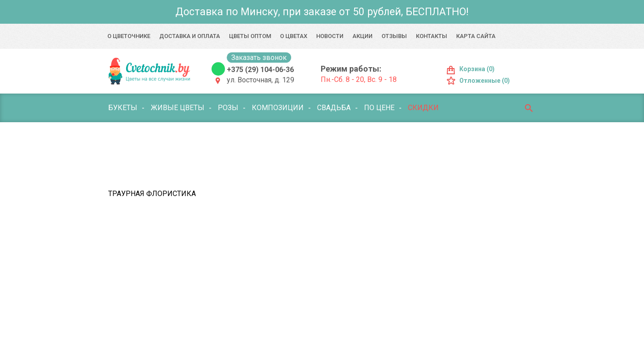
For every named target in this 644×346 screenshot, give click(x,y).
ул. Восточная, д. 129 (261, 80)
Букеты (123, 108)
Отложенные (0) (485, 81)
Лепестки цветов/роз (150, 165)
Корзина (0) (477, 69)
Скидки (423, 108)
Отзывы (394, 36)
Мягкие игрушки (239, 165)
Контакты (432, 36)
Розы (228, 108)
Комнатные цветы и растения (166, 136)
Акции (362, 36)
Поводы (254, 136)
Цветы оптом (250, 36)
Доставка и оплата (190, 36)
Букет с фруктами (319, 136)
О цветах (294, 36)
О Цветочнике (129, 36)
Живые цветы (178, 108)
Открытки (305, 165)
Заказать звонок (259, 58)
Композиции (278, 108)
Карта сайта (476, 36)
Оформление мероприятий (392, 165)
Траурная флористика (152, 194)
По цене (379, 108)
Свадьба (334, 108)
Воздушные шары (402, 136)
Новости (330, 36)
